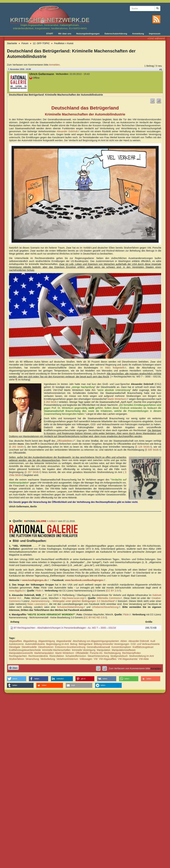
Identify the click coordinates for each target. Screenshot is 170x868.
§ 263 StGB (51, 402)
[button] (17, 679)
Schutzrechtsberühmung (71, 607)
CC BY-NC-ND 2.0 (95, 617)
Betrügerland (85, 644)
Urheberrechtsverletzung (106, 607)
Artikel (53, 521)
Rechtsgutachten (18, 656)
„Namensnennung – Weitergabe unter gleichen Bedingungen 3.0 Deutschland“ (74, 601)
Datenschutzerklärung (116, 34)
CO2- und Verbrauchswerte (145, 644)
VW (96, 659)
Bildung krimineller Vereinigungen (112, 644)
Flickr (39, 591)
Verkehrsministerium (67, 659)
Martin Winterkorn (118, 399)
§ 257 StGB (33, 472)
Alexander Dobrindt (68, 131)
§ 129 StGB (143, 447)
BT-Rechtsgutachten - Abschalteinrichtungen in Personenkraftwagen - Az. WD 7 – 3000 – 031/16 (65, 628)
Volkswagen (86, 659)
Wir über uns (65, 34)
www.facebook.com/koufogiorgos (85, 580)
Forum (25, 43)
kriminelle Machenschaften (56, 650)
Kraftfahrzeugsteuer (143, 647)
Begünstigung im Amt (57, 644)
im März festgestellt (113, 368)
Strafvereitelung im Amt (141, 656)
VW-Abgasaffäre (108, 659)
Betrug (74, 644)
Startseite (12, 43)
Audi (153, 641)
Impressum (155, 34)
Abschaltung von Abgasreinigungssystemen (96, 641)
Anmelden (54, 65)
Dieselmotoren (46, 647)
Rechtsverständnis (38, 656)
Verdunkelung (48, 659)
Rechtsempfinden (131, 653)
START (50, 34)
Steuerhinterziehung (98, 656)
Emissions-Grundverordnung (70, 647)
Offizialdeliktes (66, 441)
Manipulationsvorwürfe (21, 653)
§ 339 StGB (153, 450)
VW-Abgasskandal (128, 659)
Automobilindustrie (35, 644)
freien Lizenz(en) (37, 604)
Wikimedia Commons (109, 598)
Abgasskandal (64, 641)
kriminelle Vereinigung (84, 650)
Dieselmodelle (29, 647)
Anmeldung (138, 34)
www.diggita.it (17, 591)
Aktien (124, 641)
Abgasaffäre (15, 641)
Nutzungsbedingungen (88, 34)
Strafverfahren (17, 659)
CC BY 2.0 (113, 591)
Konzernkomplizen (121, 647)
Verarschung (32, 659)
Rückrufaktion (57, 656)
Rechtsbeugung (112, 653)
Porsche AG (96, 653)
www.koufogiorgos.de (36, 580)
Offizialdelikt (82, 653)
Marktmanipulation (44, 653)
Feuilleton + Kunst (64, 43)
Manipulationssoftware (124, 650)
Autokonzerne (16, 644)
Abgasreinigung (46, 641)
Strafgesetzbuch (119, 656)
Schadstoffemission (76, 656)
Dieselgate (15, 647)
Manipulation (104, 650)
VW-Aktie (144, 659)
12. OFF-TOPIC (41, 43)
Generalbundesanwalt (98, 647)
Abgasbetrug (30, 641)
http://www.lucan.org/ (74, 598)
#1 (161, 70)
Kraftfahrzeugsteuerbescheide (25, 650)
